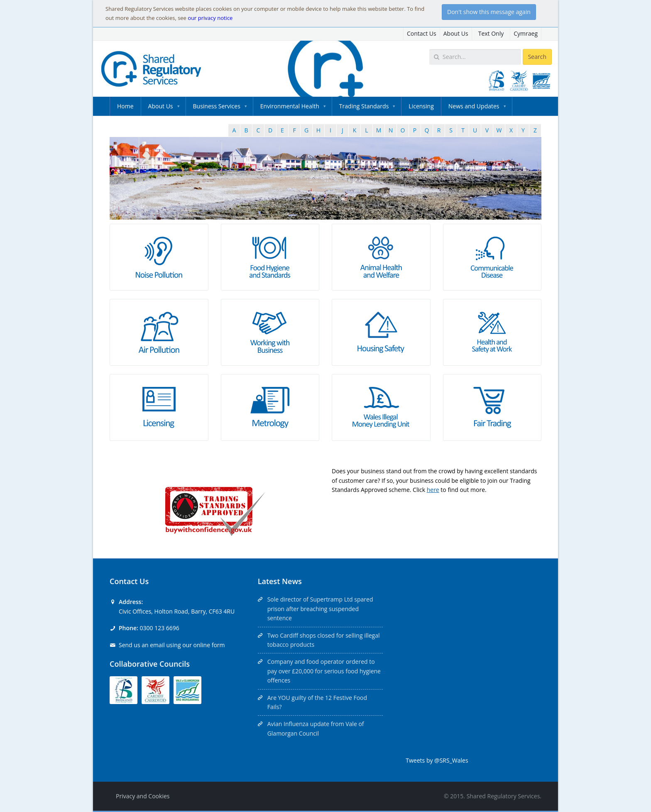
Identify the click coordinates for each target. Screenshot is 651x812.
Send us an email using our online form (172, 645)
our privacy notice (210, 18)
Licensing (421, 106)
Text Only (491, 33)
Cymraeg (526, 33)
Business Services (217, 106)
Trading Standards (364, 106)
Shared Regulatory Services (503, 796)
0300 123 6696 (159, 628)
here (433, 490)
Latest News (280, 581)
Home (125, 106)
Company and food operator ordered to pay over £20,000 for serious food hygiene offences (324, 671)
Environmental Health (290, 106)
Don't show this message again (489, 12)
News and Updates (474, 106)
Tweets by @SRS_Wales (437, 760)
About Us (456, 33)
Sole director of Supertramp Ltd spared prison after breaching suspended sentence (320, 609)
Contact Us (422, 33)
